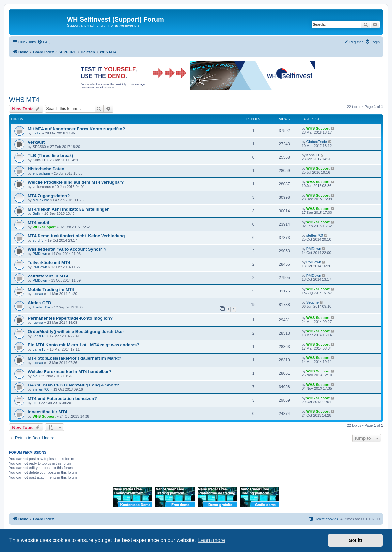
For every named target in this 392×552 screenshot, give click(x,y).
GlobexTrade (317, 142)
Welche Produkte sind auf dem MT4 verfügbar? (76, 182)
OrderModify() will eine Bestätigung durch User (76, 331)
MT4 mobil (38, 222)
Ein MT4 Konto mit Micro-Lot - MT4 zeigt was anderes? (84, 345)
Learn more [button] (212, 540)
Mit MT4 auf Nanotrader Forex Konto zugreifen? (76, 129)
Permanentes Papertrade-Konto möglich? (70, 318)
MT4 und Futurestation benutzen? (62, 398)
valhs (37, 133)
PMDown (40, 254)
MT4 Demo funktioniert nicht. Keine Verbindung (76, 236)
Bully (37, 213)
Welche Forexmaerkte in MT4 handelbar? (70, 372)
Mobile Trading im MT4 (51, 289)
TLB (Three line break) (50, 156)
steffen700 (315, 235)
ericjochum (41, 173)
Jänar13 (39, 336)
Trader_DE (41, 307)
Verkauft (36, 142)
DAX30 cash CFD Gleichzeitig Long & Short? (73, 385)
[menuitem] (44, 42)
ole (35, 376)
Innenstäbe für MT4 (47, 412)
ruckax (38, 294)
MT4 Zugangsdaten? (49, 196)
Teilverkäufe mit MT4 (49, 263)
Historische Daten (46, 169)
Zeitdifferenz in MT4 (48, 276)
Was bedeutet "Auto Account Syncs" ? (67, 249)
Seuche (313, 302)
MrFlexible (41, 200)
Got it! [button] (355, 540)
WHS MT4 (24, 100)
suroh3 (38, 240)
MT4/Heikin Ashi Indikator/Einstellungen (69, 209)
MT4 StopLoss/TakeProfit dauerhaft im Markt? (75, 358)
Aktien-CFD (39, 303)
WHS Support (318, 128)
